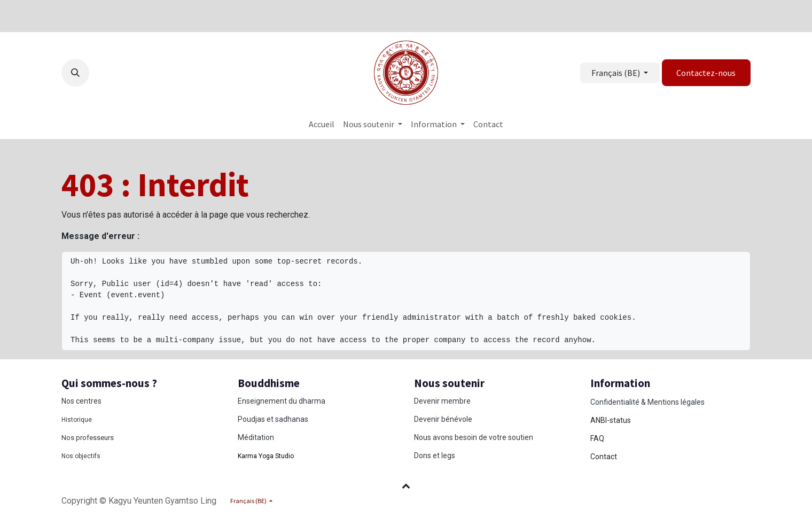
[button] (75, 73)
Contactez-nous (706, 73)
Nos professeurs (88, 438)
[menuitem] (322, 124)
